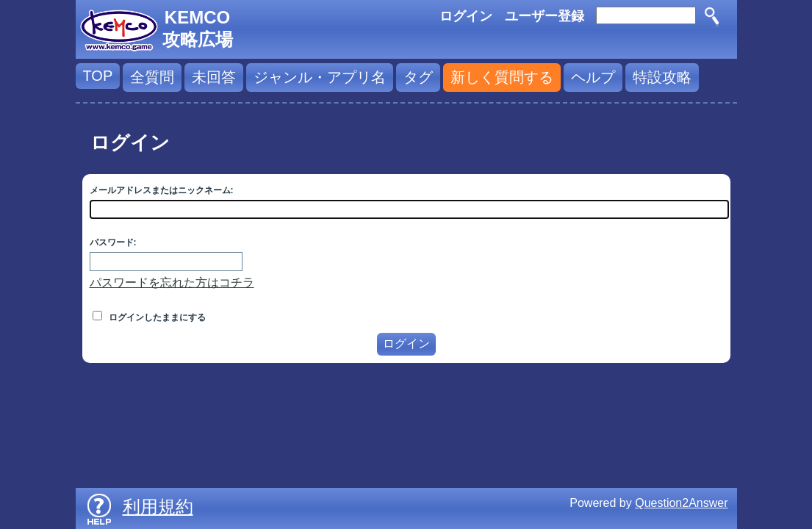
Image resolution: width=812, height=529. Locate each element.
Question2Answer (681, 503)
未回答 (214, 77)
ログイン (466, 16)
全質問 (152, 77)
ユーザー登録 (545, 16)
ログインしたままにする (149, 317)
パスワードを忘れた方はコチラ (172, 283)
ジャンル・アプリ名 (320, 77)
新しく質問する (502, 77)
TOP (98, 76)
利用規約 (158, 507)
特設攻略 (662, 77)
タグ (418, 77)
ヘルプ (593, 77)
